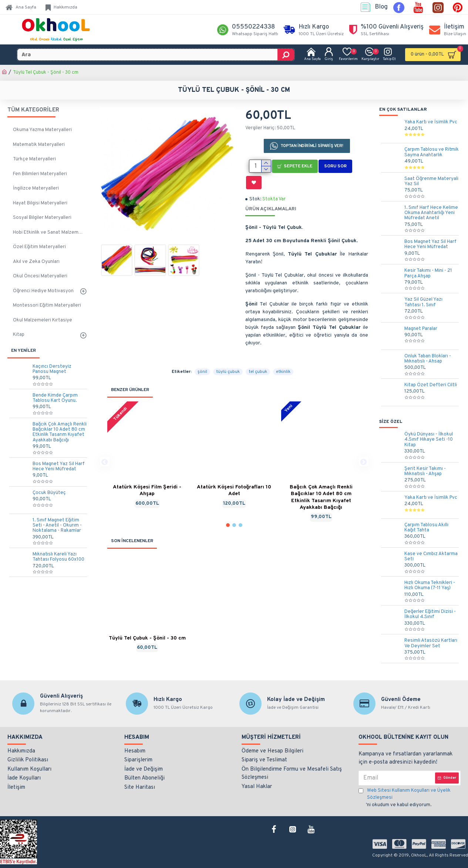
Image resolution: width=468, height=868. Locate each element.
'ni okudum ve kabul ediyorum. (410, 798)
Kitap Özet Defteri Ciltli (431, 385)
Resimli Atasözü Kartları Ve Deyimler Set (431, 643)
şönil (202, 347)
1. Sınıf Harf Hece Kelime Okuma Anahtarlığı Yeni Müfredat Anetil (431, 213)
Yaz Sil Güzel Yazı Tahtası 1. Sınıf (423, 302)
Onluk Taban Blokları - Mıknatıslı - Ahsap (428, 359)
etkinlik (283, 347)
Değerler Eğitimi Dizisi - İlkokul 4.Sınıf (430, 615)
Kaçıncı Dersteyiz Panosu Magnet (52, 369)
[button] (105, 436)
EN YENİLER (23, 351)
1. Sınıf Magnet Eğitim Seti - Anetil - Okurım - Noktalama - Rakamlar (57, 526)
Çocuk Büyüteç (49, 493)
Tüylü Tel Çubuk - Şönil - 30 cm (147, 613)
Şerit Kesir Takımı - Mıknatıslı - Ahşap (425, 472)
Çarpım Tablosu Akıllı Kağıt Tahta (426, 528)
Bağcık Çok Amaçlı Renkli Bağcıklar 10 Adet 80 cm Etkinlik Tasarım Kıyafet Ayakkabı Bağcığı (60, 432)
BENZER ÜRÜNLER (130, 365)
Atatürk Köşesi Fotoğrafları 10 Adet (234, 466)
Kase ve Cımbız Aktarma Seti (431, 557)
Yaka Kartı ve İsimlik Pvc (431, 122)
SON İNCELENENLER (132, 516)
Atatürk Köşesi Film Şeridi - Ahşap (147, 466)
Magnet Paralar (421, 329)
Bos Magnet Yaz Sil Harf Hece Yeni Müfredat (59, 467)
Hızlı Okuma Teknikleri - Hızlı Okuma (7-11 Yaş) (430, 586)
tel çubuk (258, 347)
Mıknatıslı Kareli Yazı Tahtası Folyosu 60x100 (58, 557)
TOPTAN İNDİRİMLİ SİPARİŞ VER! (312, 146)
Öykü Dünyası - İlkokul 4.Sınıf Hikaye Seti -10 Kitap (429, 440)
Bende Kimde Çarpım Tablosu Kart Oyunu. (55, 398)
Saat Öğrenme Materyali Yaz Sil (431, 182)
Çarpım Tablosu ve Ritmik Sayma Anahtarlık (432, 152)
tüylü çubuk (228, 347)
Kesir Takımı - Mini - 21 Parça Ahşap (428, 273)
